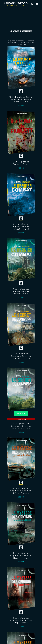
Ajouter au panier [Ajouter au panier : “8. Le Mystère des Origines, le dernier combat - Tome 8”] (21, 218)
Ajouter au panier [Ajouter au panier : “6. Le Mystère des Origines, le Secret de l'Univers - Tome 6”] (21, 348)
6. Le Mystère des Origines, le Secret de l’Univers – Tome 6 (21, 356)
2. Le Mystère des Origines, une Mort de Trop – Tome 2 (21, 620)
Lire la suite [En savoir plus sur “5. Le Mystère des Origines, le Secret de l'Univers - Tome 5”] (21, 413)
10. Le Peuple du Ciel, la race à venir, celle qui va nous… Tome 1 (21, 99)
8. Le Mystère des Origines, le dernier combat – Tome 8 (21, 227)
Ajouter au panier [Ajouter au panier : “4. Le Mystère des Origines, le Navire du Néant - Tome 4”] (21, 483)
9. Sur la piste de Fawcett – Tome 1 (21, 163)
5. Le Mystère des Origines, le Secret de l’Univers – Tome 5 (21, 426)
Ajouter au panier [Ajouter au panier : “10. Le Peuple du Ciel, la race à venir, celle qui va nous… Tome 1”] (21, 91)
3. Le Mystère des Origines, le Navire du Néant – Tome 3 (21, 556)
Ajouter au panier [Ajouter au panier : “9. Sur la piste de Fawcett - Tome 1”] (21, 156)
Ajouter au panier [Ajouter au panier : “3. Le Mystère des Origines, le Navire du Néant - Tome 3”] (21, 547)
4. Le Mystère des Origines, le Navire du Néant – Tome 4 (21, 491)
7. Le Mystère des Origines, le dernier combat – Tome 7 (21, 291)
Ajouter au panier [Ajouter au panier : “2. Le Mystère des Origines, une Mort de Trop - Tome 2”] (21, 612)
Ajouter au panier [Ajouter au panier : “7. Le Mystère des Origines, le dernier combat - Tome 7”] (21, 283)
